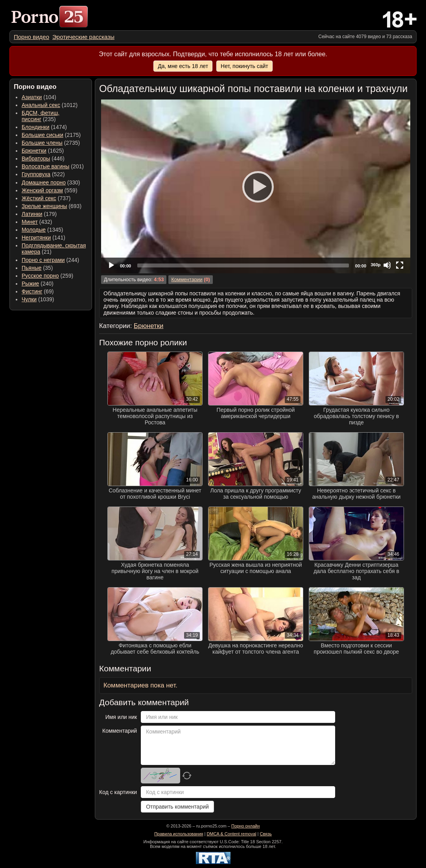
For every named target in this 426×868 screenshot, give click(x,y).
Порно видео (31, 37)
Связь (266, 834)
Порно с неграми (43, 260)
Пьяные (32, 268)
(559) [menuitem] (50, 190)
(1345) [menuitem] (42, 230)
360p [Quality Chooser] (375, 265)
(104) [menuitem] (39, 97)
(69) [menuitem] (38, 291)
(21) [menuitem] (54, 249)
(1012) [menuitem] (50, 105)
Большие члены (42, 143)
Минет (30, 222)
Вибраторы (36, 158)
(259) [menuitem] (47, 276)
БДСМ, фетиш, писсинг (41, 116)
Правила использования (179, 834)
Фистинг (32, 291)
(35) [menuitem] (37, 268)
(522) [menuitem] (43, 174)
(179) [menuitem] (39, 214)
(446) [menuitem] (43, 158)
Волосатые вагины (45, 166)
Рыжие (30, 284)
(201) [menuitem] (53, 166)
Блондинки (36, 127)
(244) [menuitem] (50, 260)
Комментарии (187, 280)
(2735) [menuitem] (51, 143)
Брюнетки (34, 151)
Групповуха (36, 174)
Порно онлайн (245, 826)
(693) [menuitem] (52, 206)
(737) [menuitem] (46, 198)
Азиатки (32, 97)
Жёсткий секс (39, 198)
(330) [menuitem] (51, 182)
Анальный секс (41, 105)
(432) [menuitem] (37, 222)
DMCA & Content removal (232, 834)
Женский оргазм (42, 190)
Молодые (34, 230)
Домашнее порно (44, 182)
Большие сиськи (42, 135)
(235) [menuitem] (41, 116)
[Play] (256, 186)
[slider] (243, 265)
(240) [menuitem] (38, 284)
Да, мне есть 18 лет (183, 66)
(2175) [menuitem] (51, 135)
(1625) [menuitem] (43, 151)
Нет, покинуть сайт (244, 66)
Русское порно (40, 276)
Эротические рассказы (83, 37)
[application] (256, 186)
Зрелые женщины (44, 206)
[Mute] (387, 265)
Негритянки (36, 238)
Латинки (32, 214)
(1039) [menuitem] (38, 299)
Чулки (29, 299)
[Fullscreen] (400, 265)
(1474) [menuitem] (44, 127)
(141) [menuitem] (43, 238)
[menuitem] (31, 37)
